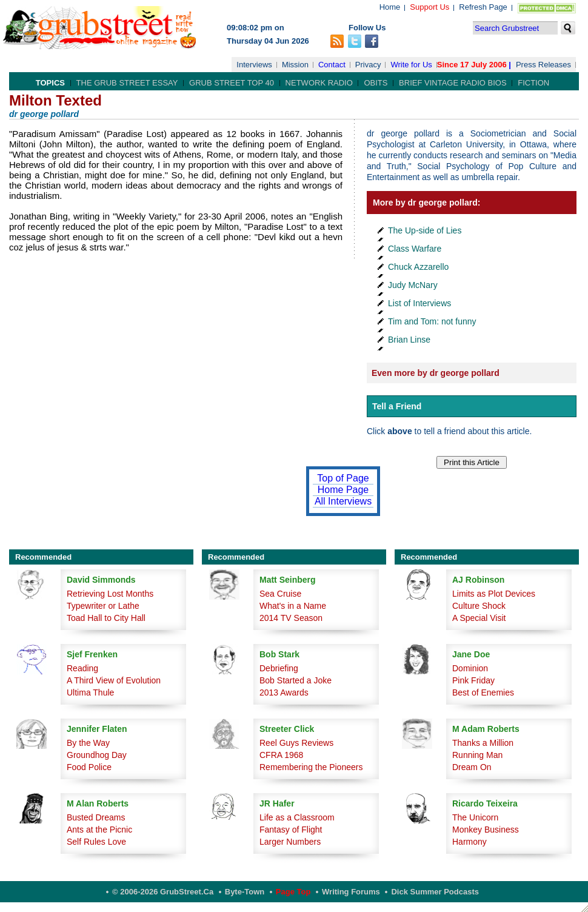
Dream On (472, 767)
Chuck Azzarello (418, 267)
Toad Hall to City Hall (106, 618)
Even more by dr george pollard (436, 373)
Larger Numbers (290, 842)
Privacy (368, 65)
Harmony (469, 842)
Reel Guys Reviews (296, 743)
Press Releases (543, 65)
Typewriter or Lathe (103, 606)
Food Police (89, 767)
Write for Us (411, 65)
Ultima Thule (90, 692)
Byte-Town (245, 892)
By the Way (88, 743)
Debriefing (279, 668)
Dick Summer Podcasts (435, 892)
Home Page (343, 490)
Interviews (254, 65)
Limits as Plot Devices (494, 594)
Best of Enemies (483, 692)
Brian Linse (409, 340)
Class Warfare (415, 249)
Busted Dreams (96, 817)
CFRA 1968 (281, 755)
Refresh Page (483, 7)
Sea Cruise (280, 594)
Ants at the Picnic (99, 830)
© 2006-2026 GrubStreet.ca (163, 892)
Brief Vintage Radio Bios (453, 83)
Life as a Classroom (297, 817)
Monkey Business (486, 830)
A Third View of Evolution (114, 680)
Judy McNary (413, 285)
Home (390, 7)
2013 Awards (284, 692)
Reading (82, 668)
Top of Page (343, 478)
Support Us (429, 7)
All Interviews (343, 501)
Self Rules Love (96, 842)
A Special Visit (479, 618)
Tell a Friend (397, 406)
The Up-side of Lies (425, 230)
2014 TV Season (291, 618)
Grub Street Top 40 (232, 83)
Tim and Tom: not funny (432, 321)
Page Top (293, 892)
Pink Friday (473, 680)
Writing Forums (351, 892)
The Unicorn (475, 817)
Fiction (533, 83)
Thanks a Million (483, 743)
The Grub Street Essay (127, 83)
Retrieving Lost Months (110, 594)
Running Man (477, 755)
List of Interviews (419, 303)
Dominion (470, 668)
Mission (295, 65)
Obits (376, 83)
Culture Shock (479, 606)
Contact (332, 65)
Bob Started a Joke (296, 680)
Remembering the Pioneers (311, 767)
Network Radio (319, 83)
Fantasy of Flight (291, 830)
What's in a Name (293, 606)
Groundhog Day (97, 755)
